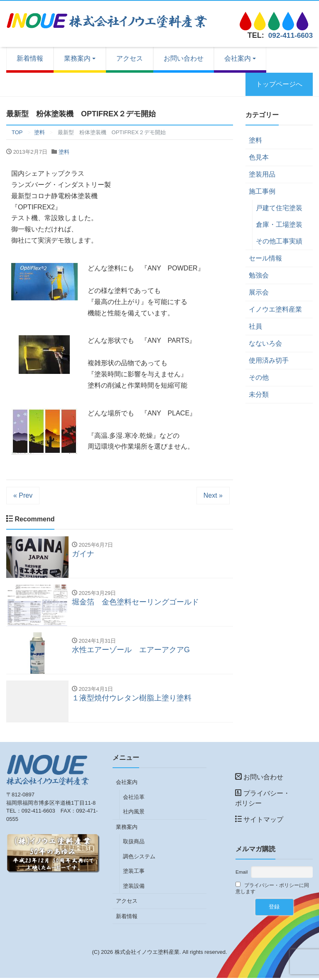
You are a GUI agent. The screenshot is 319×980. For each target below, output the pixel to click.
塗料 (64, 152)
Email (242, 874)
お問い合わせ (184, 58)
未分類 (259, 394)
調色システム (139, 858)
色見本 (259, 157)
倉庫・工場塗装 (279, 225)
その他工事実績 (279, 241)
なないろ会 (265, 343)
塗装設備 (134, 888)
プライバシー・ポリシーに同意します (272, 890)
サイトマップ (259, 822)
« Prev (23, 495)
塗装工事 (134, 873)
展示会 (259, 292)
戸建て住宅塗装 (279, 208)
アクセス (130, 58)
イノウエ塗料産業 (275, 309)
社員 (255, 326)
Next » (213, 495)
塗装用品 (262, 174)
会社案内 (238, 58)
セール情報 (265, 258)
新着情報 (30, 58)
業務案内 (77, 58)
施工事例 (262, 191)
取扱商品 (134, 844)
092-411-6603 (290, 35)
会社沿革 (134, 799)
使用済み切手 (269, 360)
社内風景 (134, 814)
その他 (259, 377)
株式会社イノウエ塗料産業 (147, 954)
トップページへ (279, 84)
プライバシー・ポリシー (263, 800)
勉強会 (259, 275)
